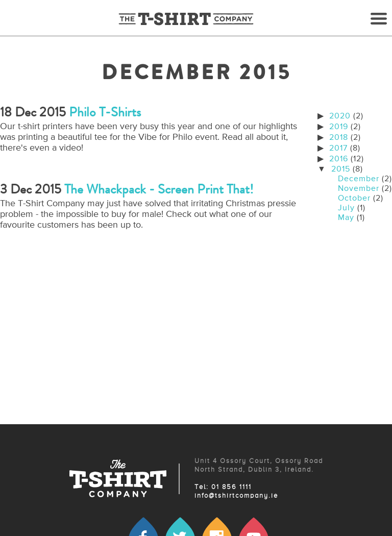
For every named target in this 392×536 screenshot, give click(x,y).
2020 (340, 116)
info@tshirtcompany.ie (236, 496)
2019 (339, 127)
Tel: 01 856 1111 (223, 487)
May (346, 218)
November (359, 189)
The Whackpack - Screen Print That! (159, 189)
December (359, 179)
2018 (339, 138)
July (346, 208)
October (354, 199)
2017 (338, 149)
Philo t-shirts (105, 112)
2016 (339, 159)
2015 (341, 169)
